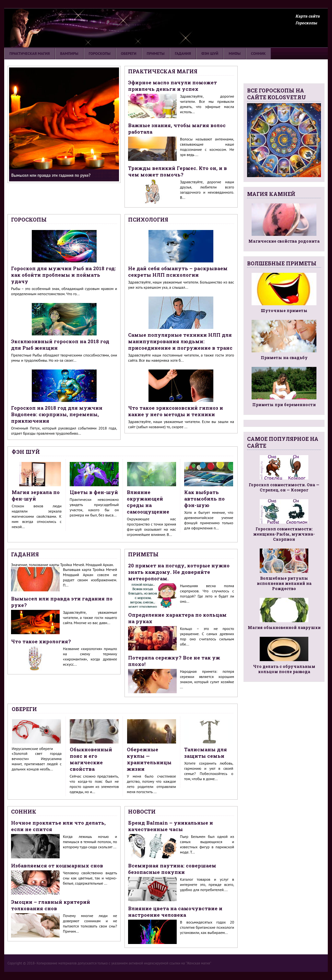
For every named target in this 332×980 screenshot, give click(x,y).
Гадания (183, 53)
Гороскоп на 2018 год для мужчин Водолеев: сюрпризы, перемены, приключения (57, 414)
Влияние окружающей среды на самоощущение (148, 502)
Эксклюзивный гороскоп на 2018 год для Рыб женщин (60, 345)
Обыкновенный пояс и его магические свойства (91, 759)
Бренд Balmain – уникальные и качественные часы (171, 826)
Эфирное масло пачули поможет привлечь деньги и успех (172, 86)
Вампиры (69, 53)
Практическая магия (30, 53)
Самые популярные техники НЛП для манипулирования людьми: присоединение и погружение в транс (180, 341)
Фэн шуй (210, 53)
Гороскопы (306, 23)
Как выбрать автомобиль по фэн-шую (204, 499)
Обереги (129, 53)
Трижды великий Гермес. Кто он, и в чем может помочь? (178, 171)
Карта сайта (308, 16)
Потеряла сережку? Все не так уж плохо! (174, 661)
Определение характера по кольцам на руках (177, 618)
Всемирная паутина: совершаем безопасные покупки (172, 869)
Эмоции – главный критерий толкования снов (51, 905)
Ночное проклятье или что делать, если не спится (58, 826)
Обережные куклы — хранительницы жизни (149, 759)
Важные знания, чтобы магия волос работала (177, 128)
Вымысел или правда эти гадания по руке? (62, 602)
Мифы (235, 53)
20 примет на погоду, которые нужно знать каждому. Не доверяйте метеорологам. (179, 572)
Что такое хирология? (41, 641)
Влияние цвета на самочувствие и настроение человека (175, 912)
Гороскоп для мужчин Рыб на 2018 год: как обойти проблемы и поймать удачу (64, 275)
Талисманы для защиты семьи (206, 753)
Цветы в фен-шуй (94, 492)
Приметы (156, 53)
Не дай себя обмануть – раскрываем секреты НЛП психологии (178, 272)
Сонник (258, 53)
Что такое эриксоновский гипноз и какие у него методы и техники (176, 411)
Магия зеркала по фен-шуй (36, 495)
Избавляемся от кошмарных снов (57, 865)
